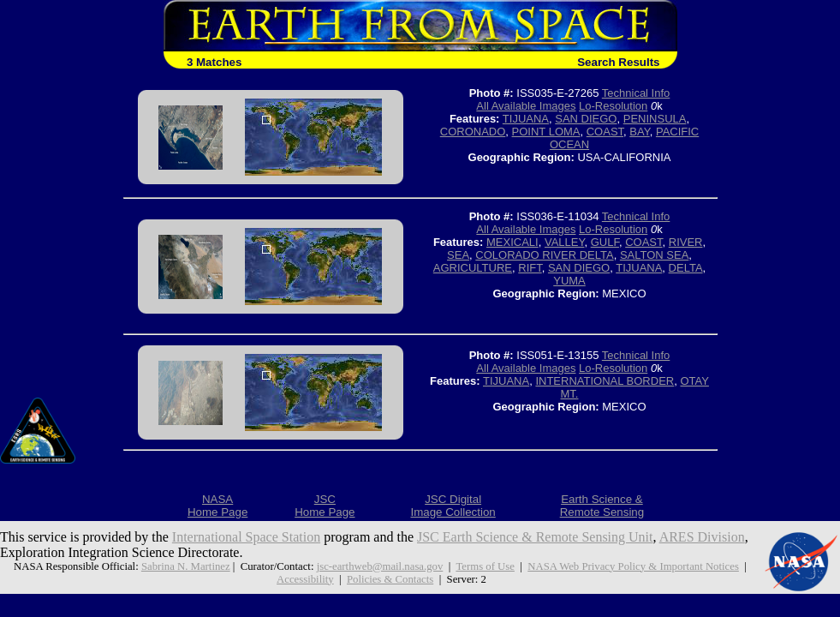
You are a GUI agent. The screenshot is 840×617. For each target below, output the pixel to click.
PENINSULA (655, 119)
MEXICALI (512, 242)
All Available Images (526, 106)
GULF (605, 242)
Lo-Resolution (613, 106)
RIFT (530, 268)
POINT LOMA (546, 132)
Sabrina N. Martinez (186, 566)
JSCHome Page (325, 506)
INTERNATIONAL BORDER (605, 381)
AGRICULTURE (473, 268)
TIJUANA (526, 119)
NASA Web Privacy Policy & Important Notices (633, 566)
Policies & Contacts (390, 579)
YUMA (569, 281)
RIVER (686, 242)
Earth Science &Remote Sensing (602, 506)
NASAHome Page (217, 506)
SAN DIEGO (586, 119)
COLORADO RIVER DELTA (544, 255)
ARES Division (702, 537)
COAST (605, 132)
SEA (458, 255)
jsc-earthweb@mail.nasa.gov (380, 566)
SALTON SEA (654, 255)
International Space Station (246, 537)
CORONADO (473, 132)
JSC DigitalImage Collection (453, 506)
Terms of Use (485, 566)
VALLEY (565, 242)
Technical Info (636, 93)
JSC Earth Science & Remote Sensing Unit (535, 537)
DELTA (686, 268)
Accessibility (305, 579)
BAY (639, 132)
